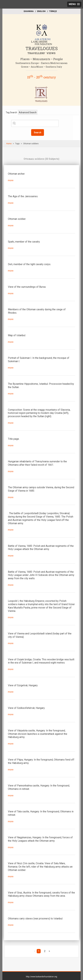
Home (9, 144)
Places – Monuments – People (42, 59)
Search (38, 132)
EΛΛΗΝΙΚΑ (29, 11)
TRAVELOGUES (42, 48)
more (11, 180)
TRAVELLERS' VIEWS (41, 53)
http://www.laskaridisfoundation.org (41, 977)
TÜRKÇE (53, 11)
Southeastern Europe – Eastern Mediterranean (41, 63)
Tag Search (11, 112)
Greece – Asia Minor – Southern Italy (41, 67)
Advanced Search (28, 112)
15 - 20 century (42, 77)
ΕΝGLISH (41, 11)
